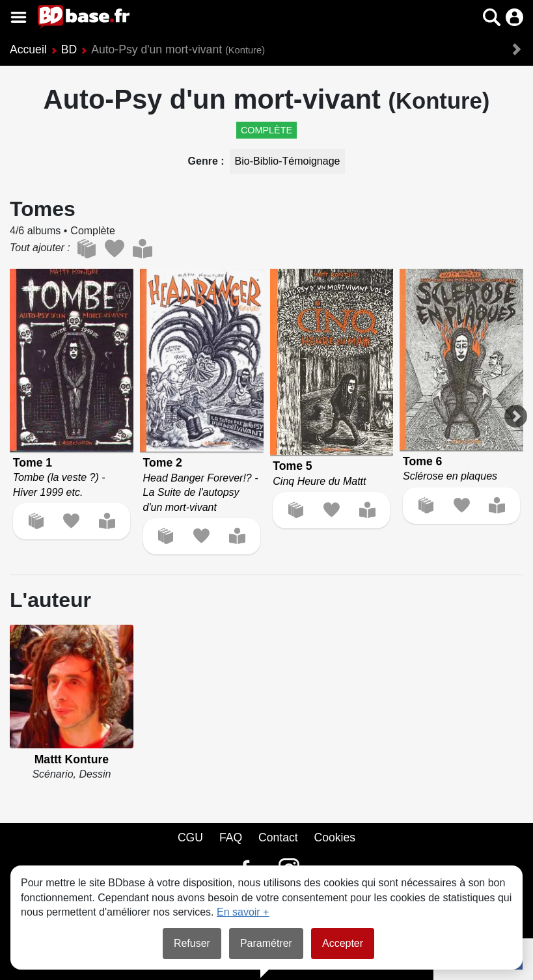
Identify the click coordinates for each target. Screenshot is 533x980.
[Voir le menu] (19, 17)
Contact (278, 837)
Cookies (335, 837)
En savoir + (243, 912)
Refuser (192, 943)
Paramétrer (266, 943)
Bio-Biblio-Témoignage (288, 161)
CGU (190, 837)
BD (69, 49)
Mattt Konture (72, 759)
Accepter (343, 943)
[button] (492, 17)
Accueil (28, 49)
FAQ (231, 837)
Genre (205, 161)
